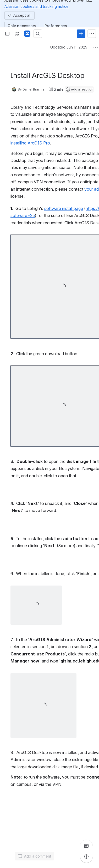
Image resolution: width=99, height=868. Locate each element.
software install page (64, 208)
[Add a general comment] (34, 856)
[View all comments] (86, 846)
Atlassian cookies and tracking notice (37, 6)
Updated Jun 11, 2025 (69, 47)
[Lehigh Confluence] (27, 34)
